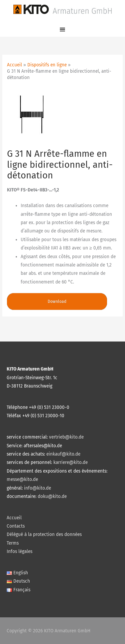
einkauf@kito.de (63, 454)
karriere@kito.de (70, 462)
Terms (13, 543)
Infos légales (19, 551)
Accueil (14, 518)
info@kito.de (37, 488)
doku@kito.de (52, 496)
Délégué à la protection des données (44, 534)
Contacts (16, 526)
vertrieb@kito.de (66, 437)
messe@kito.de (22, 479)
